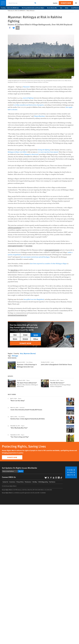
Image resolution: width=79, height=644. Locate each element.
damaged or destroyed (31, 154)
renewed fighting (28, 98)
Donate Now (66, 3)
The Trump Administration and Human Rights (34, 8)
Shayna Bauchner (39, 116)
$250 (36, 335)
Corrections (12, 482)
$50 (15, 335)
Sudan (67, 8)
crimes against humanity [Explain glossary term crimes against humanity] (16, 246)
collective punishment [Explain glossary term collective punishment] (15, 228)
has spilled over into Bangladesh (34, 299)
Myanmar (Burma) (30, 353)
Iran (62, 8)
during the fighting (44, 150)
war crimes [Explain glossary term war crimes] (30, 246)
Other (36, 339)
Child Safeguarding (43, 482)
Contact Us (5, 482)
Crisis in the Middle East (14, 8)
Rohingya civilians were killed (17, 152)
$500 (15, 339)
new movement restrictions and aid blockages (35, 257)
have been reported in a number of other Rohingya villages (48, 264)
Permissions (28, 482)
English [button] (55, 3)
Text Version (52, 482)
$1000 (25, 339)
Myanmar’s (27, 87)
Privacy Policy (20, 482)
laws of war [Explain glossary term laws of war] (14, 270)
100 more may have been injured (48, 152)
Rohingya (15, 356)
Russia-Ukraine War (53, 8)
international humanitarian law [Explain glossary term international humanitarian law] (18, 315)
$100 (25, 335)
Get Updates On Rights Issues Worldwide (20, 468)
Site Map (35, 482)
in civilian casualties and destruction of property (29, 105)
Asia (21, 353)
